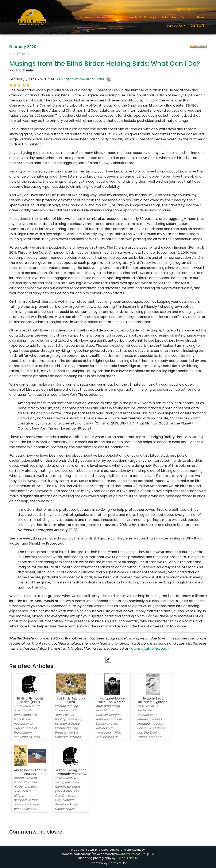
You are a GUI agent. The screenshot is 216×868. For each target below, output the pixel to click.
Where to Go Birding (140, 17)
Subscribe (169, 17)
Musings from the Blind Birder (80, 79)
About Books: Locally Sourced (30, 772)
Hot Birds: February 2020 (71, 700)
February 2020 (23, 47)
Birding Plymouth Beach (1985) (30, 700)
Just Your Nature (127, 858)
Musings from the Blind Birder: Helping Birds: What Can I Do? (105, 64)
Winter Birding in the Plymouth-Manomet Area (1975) (71, 774)
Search (186, 17)
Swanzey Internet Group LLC (135, 854)
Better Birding (107, 17)
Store (200, 17)
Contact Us (175, 26)
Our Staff (197, 26)
